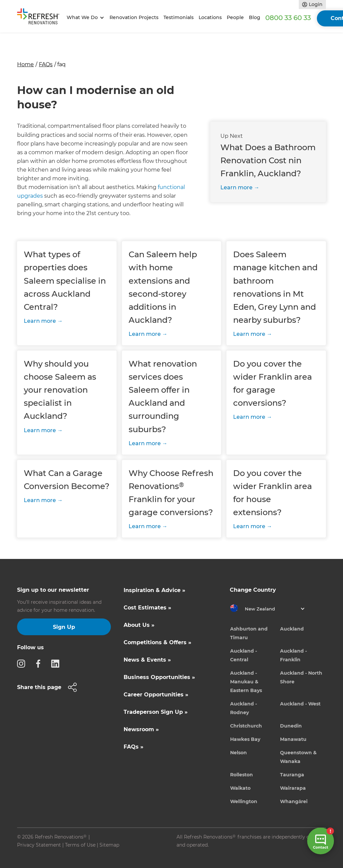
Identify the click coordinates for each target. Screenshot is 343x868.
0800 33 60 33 (288, 18)
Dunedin (291, 726)
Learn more (236, 187)
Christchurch (246, 726)
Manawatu (293, 739)
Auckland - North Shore (301, 677)
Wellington (244, 801)
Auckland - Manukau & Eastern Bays (246, 682)
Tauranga (292, 775)
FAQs (46, 64)
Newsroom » (141, 729)
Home (25, 64)
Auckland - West (300, 704)
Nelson (238, 753)
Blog (255, 17)
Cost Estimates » (147, 608)
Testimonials (179, 17)
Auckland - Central (244, 655)
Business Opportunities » (159, 677)
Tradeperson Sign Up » (156, 712)
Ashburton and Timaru (249, 633)
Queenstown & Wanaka (298, 757)
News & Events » (147, 660)
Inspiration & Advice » (154, 590)
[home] (41, 18)
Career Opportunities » (156, 695)
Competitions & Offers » (157, 642)
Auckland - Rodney (244, 708)
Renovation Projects (134, 17)
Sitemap (109, 845)
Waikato (240, 788)
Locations (210, 17)
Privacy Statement (39, 845)
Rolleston (242, 775)
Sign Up (64, 627)
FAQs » (133, 747)
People (235, 17)
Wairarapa (293, 788)
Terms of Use (80, 845)
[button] (84, 18)
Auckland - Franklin (293, 655)
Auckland (292, 629)
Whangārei (294, 801)
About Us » (139, 625)
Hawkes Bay (245, 739)
